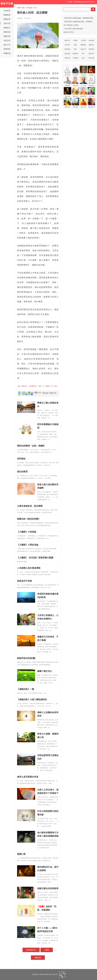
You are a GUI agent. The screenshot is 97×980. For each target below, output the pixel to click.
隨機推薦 (7, 15)
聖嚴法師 (91, 92)
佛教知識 (7, 32)
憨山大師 (83, 103)
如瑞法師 (67, 81)
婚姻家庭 (83, 45)
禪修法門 (67, 58)
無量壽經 (75, 54)
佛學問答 (7, 49)
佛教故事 (7, 19)
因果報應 (91, 49)
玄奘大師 (83, 71)
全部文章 (7, 41)
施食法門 (83, 49)
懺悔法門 (67, 40)
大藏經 (47, 950)
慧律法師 (75, 81)
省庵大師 (91, 81)
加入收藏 (70, 2)
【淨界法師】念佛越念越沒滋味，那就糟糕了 (78, 22)
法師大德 (7, 23)
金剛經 (75, 40)
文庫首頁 (7, 11)
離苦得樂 (67, 49)
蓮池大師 (67, 103)
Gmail (38, 393)
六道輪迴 (75, 58)
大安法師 (91, 71)
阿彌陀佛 (7, 53)
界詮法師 (67, 92)
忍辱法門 (67, 45)
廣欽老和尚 (91, 103)
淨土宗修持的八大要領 (71, 25)
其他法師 (29, 8)
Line (25, 393)
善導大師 (75, 92)
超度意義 (67, 54)
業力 (83, 54)
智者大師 (67, 71)
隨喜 (75, 49)
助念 (83, 58)
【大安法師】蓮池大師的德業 (73, 29)
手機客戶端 (53, 393)
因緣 (75, 45)
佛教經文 (7, 28)
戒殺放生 (91, 45)
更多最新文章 (31, 950)
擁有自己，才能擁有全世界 (30, 386)
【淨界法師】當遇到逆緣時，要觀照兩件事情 (78, 18)
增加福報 (91, 40)
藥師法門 (91, 54)
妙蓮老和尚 (83, 92)
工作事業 (83, 40)
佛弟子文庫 (21, 8)
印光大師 (75, 71)
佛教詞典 (7, 36)
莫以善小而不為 (69, 32)
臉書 (28, 394)
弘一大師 (83, 81)
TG (21, 393)
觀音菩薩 (91, 58)
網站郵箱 (45, 393)
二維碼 (22, 394)
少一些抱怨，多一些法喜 (51, 386)
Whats (32, 393)
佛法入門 (7, 45)
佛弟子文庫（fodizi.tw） (52, 974)
